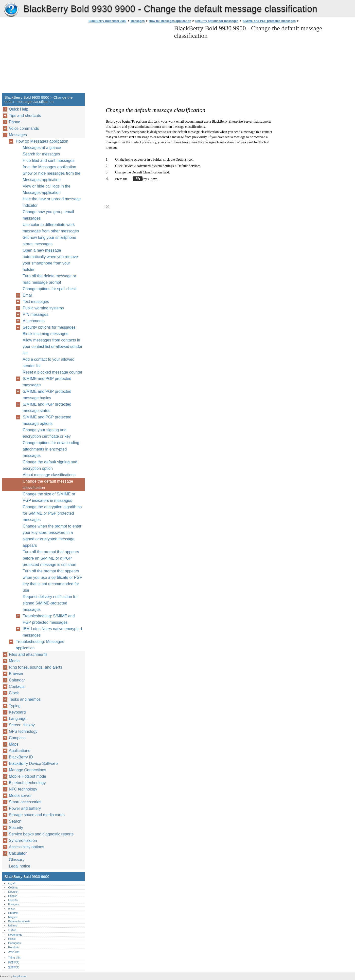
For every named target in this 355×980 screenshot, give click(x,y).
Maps (14, 744)
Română (13, 947)
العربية (12, 883)
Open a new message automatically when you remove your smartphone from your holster (50, 260)
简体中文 (14, 962)
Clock (14, 693)
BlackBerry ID (21, 757)
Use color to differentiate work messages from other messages (51, 228)
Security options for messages (217, 21)
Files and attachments (28, 654)
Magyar (13, 917)
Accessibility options (27, 847)
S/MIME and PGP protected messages (269, 21)
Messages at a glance (42, 148)
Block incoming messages (45, 334)
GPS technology (23, 731)
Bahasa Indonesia (19, 921)
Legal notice (19, 866)
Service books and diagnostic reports (41, 834)
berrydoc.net (20, 976)
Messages (137, 21)
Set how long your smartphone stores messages (49, 241)
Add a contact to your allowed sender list (49, 363)
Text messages (36, 302)
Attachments (34, 321)
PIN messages (35, 314)
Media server (20, 796)
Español (13, 900)
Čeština (13, 887)
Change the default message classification (48, 484)
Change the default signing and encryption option (50, 465)
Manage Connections (27, 770)
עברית (12, 908)
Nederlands (15, 935)
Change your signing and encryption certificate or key (47, 433)
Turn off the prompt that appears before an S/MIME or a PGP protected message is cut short (51, 558)
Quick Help (18, 109)
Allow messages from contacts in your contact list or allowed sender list (53, 347)
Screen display (22, 725)
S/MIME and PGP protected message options (47, 420)
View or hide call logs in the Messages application (47, 189)
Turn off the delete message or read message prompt (49, 279)
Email (28, 295)
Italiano (13, 925)
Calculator (18, 853)
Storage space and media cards (37, 815)
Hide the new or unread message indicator (52, 202)
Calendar (17, 680)
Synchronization (23, 840)
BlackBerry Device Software (33, 763)
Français (13, 904)
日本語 (12, 930)
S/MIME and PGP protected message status (47, 407)
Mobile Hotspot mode (27, 776)
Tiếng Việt (14, 958)
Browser (16, 674)
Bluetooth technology (27, 783)
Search (15, 821)
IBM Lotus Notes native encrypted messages (52, 632)
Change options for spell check (50, 289)
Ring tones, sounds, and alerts (35, 667)
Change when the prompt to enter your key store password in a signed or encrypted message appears (52, 536)
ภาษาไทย (14, 952)
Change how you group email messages (48, 215)
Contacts (17, 687)
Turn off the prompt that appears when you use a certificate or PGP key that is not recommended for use (53, 581)
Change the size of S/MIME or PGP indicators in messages (49, 497)
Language (18, 719)
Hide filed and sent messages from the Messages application (49, 164)
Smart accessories (25, 802)
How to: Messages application (170, 21)
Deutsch (13, 892)
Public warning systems (43, 308)
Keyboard (17, 712)
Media (14, 661)
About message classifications (49, 475)
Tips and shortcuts (25, 116)
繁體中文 (14, 967)
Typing (15, 706)
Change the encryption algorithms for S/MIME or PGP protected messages (52, 513)
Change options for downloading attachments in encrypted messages (51, 449)
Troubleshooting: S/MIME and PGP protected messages (49, 619)
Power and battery (25, 808)
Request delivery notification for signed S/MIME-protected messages (50, 603)
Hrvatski (13, 913)
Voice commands (24, 128)
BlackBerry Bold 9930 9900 (11, 10)
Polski (12, 939)
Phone (15, 122)
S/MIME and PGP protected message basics (47, 395)
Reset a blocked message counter (53, 372)
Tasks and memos (25, 699)
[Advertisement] (129, 59)
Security (16, 828)
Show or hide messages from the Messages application (52, 177)
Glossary (17, 860)
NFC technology (23, 789)
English (13, 896)
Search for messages (41, 154)
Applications (19, 751)
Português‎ (14, 943)
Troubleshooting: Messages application (40, 645)
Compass (17, 738)
